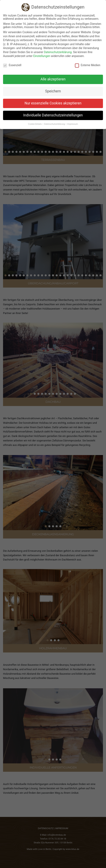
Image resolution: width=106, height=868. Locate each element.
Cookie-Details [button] (35, 124)
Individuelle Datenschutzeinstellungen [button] (53, 115)
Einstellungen (42, 56)
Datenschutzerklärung (58, 52)
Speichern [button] (53, 91)
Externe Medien (88, 65)
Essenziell (12, 65)
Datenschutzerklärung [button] (55, 124)
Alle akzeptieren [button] (53, 79)
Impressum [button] (73, 124)
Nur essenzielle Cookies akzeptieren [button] (53, 103)
